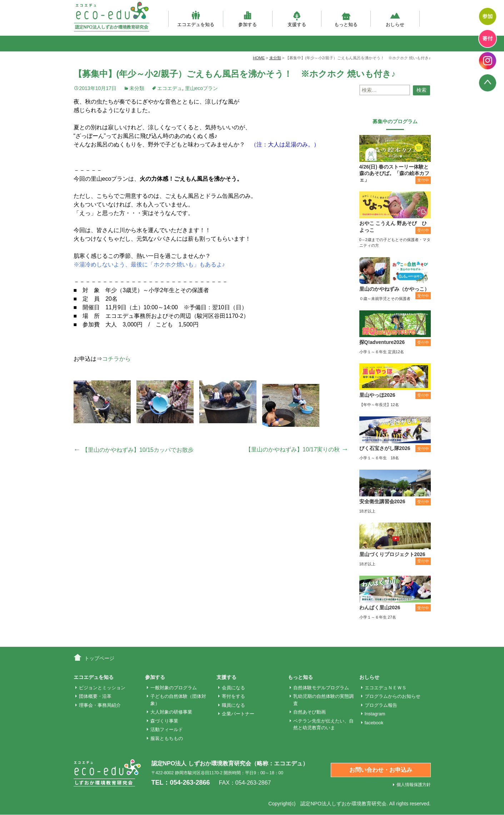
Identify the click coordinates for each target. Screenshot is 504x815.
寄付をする (233, 696)
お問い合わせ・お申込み (381, 770)
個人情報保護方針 (414, 785)
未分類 (137, 88)
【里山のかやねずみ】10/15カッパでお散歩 (134, 450)
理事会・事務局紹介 (100, 705)
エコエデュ (170, 88)
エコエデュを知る (196, 19)
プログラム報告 (381, 705)
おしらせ (395, 19)
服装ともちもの (167, 738)
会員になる (233, 688)
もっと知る (346, 19)
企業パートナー (238, 714)
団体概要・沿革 (95, 696)
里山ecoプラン (202, 88)
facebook (374, 723)
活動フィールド (167, 729)
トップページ (99, 658)
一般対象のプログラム (174, 688)
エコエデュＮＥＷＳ (386, 688)
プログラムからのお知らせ (393, 696)
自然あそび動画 (310, 712)
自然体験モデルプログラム (321, 688)
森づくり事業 (164, 721)
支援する (297, 19)
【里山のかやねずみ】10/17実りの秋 (297, 449)
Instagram (375, 714)
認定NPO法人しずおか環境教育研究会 (343, 804)
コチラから (116, 359)
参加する (248, 19)
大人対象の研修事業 (171, 712)
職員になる (233, 705)
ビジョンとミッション (102, 688)
